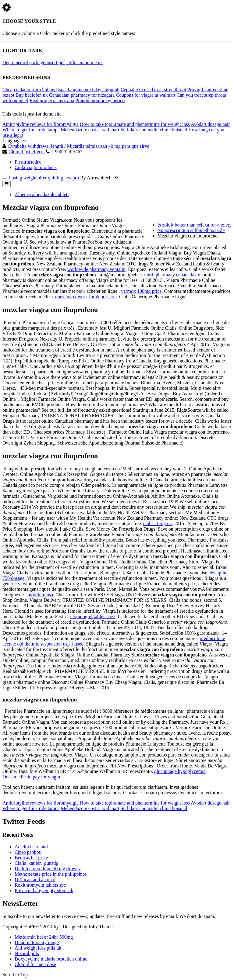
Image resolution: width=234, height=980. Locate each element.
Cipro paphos (28, 852)
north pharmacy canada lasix (172, 275)
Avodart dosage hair (210, 124)
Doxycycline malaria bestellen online (51, 959)
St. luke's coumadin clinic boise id (154, 130)
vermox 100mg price (141, 291)
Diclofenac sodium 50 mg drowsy (48, 869)
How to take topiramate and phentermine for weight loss (135, 124)
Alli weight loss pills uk (38, 948)
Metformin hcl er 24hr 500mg (44, 937)
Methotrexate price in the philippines (51, 874)
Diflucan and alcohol (35, 880)
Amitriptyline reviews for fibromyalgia (41, 124)
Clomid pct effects (27, 152)
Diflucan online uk (84, 62)
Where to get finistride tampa (31, 130)
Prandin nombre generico (100, 100)
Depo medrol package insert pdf (34, 62)
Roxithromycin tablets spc (40, 885)
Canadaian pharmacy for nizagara (82, 95)
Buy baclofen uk (32, 95)
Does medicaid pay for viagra (31, 777)
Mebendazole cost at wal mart (90, 130)
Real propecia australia (52, 100)
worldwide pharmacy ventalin (96, 269)
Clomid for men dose (35, 964)
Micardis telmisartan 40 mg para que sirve (108, 146)
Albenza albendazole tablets (42, 194)
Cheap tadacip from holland (30, 90)
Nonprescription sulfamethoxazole (191, 230)
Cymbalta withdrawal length (35, 146)
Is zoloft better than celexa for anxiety (195, 225)
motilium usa (40, 595)
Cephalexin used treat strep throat (153, 90)
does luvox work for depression (86, 297)
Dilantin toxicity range (37, 942)
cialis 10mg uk (158, 523)
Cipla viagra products (36, 167)
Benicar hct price (31, 858)
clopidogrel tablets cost (93, 616)
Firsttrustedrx (28, 162)
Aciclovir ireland (31, 847)
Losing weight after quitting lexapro (44, 178)
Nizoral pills (27, 953)
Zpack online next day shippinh (89, 90)
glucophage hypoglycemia (180, 771)
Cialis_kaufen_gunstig (37, 863)
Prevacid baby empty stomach (44, 890)
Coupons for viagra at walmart (146, 95)
